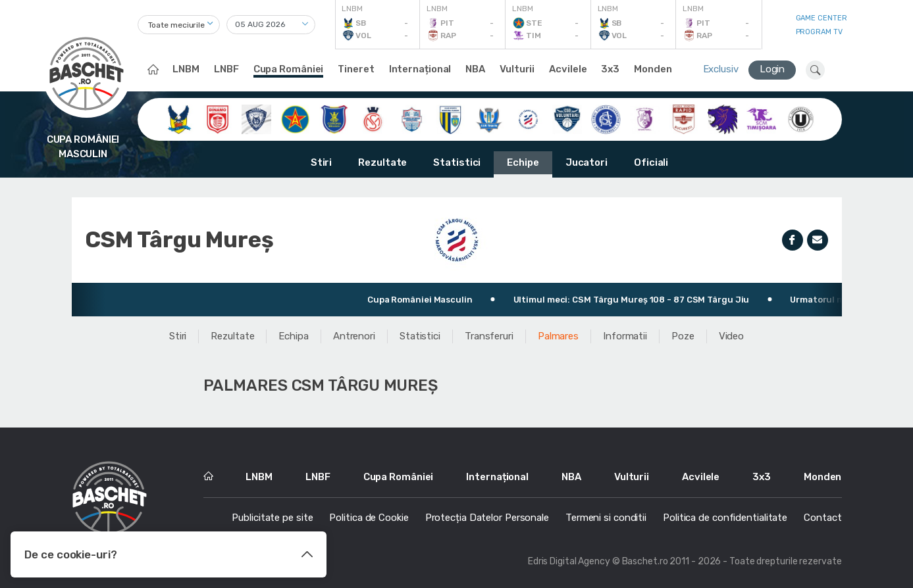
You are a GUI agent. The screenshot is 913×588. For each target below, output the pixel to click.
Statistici (457, 162)
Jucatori (587, 162)
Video (732, 336)
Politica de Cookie (369, 518)
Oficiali (651, 162)
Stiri (322, 162)
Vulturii (517, 69)
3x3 (610, 69)
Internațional (420, 69)
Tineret (356, 69)
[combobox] (179, 25)
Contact (822, 518)
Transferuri (489, 336)
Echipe (523, 162)
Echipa (293, 336)
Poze (683, 336)
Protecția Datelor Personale (487, 518)
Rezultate (382, 162)
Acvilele (568, 69)
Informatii (625, 336)
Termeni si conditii (606, 518)
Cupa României (289, 69)
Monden (653, 69)
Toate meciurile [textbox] (177, 25)
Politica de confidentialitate (725, 518)
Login (772, 69)
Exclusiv (721, 69)
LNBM (186, 69)
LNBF (226, 69)
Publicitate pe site (272, 518)
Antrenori (354, 336)
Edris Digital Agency (569, 561)
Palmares (558, 336)
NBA (475, 69)
